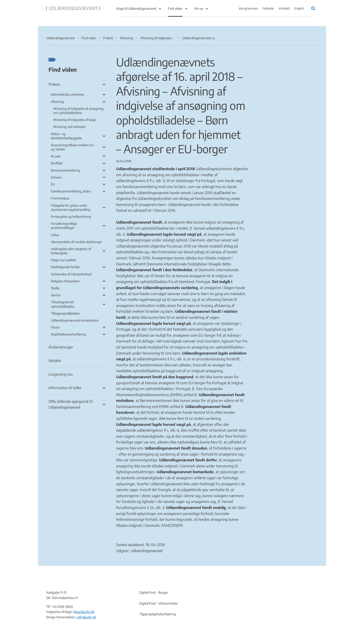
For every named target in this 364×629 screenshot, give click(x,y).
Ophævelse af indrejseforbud (71, 274)
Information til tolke (65, 388)
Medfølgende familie (65, 267)
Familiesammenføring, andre (71, 191)
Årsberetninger (61, 347)
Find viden (175, 8)
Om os (199, 8)
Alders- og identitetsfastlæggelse (66, 136)
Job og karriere (249, 8)
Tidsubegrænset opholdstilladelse (63, 304)
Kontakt (284, 8)
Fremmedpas (60, 198)
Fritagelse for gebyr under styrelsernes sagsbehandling (71, 207)
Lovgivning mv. (61, 374)
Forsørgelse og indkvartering (71, 217)
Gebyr (55, 235)
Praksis (54, 84)
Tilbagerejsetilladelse (65, 313)
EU (53, 184)
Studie (55, 288)
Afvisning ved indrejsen (69, 127)
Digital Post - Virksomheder (159, 603)
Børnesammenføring (65, 170)
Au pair (56, 156)
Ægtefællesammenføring (68, 334)
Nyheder (269, 8)
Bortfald (57, 163)
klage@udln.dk (84, 612)
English (299, 8)
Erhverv (56, 177)
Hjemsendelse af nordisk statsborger (76, 242)
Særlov (56, 295)
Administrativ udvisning (67, 94)
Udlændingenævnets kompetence (75, 320)
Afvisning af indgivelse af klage (75, 120)
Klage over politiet (63, 260)
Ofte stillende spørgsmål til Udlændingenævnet (71, 404)
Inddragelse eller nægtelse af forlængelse (71, 251)
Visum (55, 327)
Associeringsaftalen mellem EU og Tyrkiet (72, 147)
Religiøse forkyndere (65, 281)
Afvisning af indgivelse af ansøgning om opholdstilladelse (78, 111)
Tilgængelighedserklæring (158, 614)
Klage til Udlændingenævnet (136, 8)
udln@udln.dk (86, 617)
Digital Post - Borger (154, 592)
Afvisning (57, 102)
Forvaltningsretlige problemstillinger (64, 226)
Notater (55, 361)
